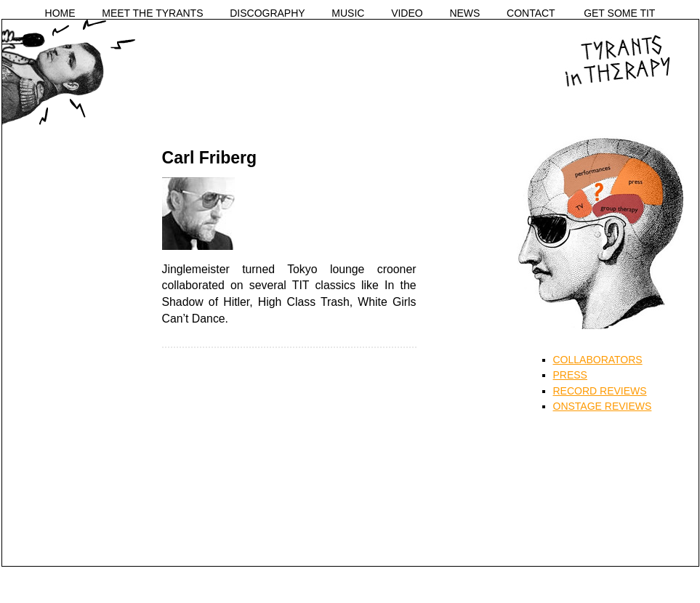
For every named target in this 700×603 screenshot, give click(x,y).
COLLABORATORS (598, 360)
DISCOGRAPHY (267, 13)
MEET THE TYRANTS (152, 13)
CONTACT (531, 13)
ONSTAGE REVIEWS (603, 406)
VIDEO (407, 13)
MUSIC (348, 13)
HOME (60, 13)
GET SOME (619, 13)
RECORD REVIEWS (600, 391)
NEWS (464, 13)
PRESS (570, 375)
